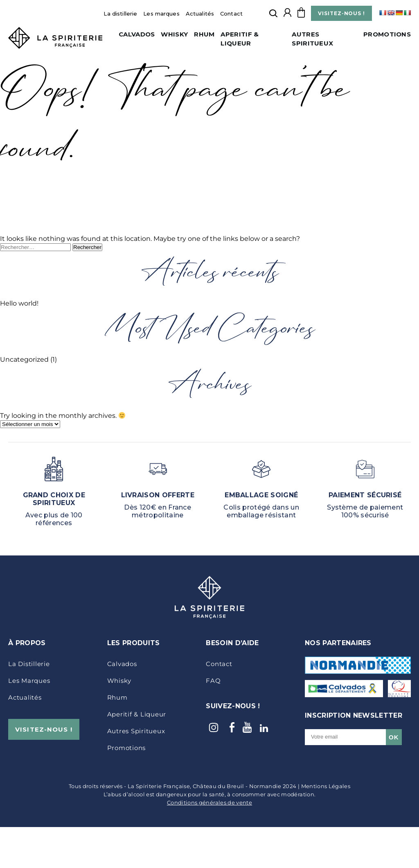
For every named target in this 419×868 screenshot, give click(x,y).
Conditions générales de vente (209, 802)
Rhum (204, 34)
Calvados (137, 34)
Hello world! (19, 303)
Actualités (200, 14)
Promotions (387, 34)
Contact (231, 14)
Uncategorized (24, 359)
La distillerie (120, 14)
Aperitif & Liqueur (137, 714)
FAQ (213, 681)
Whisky (174, 34)
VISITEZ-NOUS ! (341, 13)
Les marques (161, 14)
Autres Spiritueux (136, 731)
